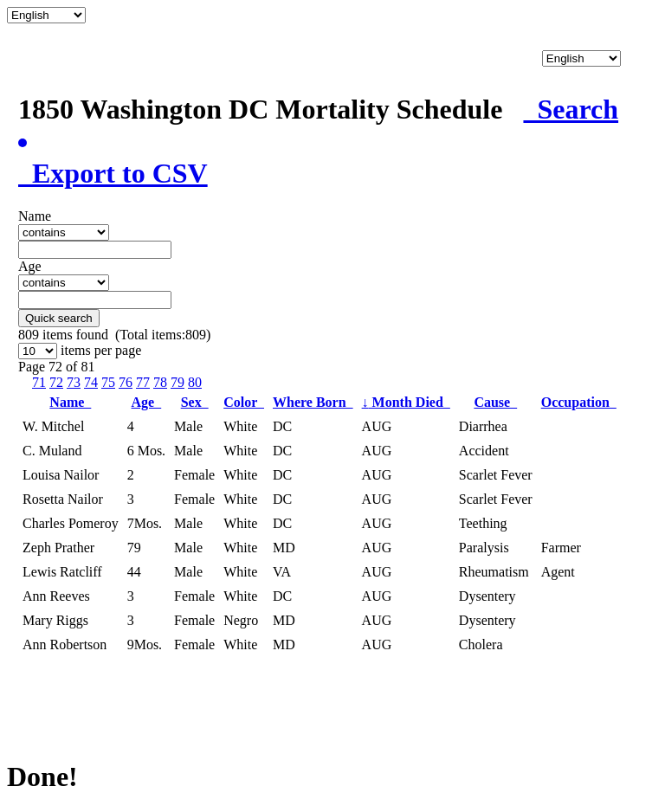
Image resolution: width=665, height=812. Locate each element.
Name (70, 402)
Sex (195, 402)
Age (147, 402)
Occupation (579, 402)
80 (195, 382)
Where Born (313, 402)
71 (39, 382)
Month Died (406, 402)
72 (56, 382)
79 (178, 382)
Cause (495, 402)
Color (244, 402)
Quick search (59, 318)
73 (74, 382)
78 (160, 382)
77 (143, 382)
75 (108, 382)
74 (91, 382)
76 (126, 382)
